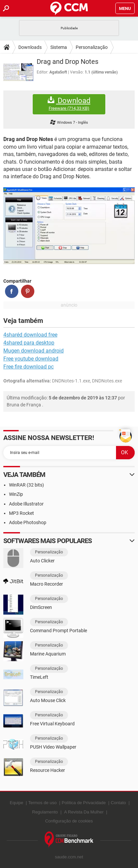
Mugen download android (33, 351)
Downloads (30, 47)
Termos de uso (42, 803)
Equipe (16, 803)
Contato (118, 803)
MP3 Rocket (21, 513)
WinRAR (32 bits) (26, 485)
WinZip (16, 494)
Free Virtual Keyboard (52, 724)
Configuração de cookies (69, 821)
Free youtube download (31, 359)
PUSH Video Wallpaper (53, 747)
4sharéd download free (30, 335)
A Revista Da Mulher (84, 812)
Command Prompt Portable (58, 631)
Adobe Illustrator (26, 504)
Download (69, 104)
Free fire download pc (28, 367)
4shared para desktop (29, 343)
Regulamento (45, 812)
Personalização (92, 47)
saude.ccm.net (69, 857)
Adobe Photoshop (28, 522)
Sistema (59, 47)
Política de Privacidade (84, 803)
